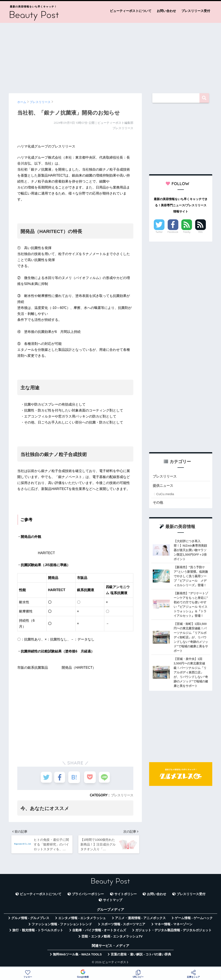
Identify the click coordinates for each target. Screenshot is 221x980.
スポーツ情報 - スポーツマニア (123, 926)
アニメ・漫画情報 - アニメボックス (140, 920)
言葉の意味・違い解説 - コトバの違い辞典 (141, 956)
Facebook (173, 232)
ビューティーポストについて (131, 11)
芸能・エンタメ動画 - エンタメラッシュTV (112, 938)
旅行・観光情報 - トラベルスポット (38, 932)
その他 (158, 503)
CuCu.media (165, 495)
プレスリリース (121, 795)
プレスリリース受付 (196, 11)
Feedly (187, 232)
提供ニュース (164, 486)
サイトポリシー (126, 896)
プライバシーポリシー (88, 896)
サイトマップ (113, 902)
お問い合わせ (166, 11)
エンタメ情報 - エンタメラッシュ (82, 920)
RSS (201, 232)
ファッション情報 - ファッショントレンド (62, 926)
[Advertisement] (110, 56)
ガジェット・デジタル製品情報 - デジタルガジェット (173, 932)
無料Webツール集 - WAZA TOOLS (77, 956)
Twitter (159, 232)
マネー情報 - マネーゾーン (173, 926)
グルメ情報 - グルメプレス (30, 920)
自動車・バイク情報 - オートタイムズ (99, 932)
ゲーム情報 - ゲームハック (194, 920)
